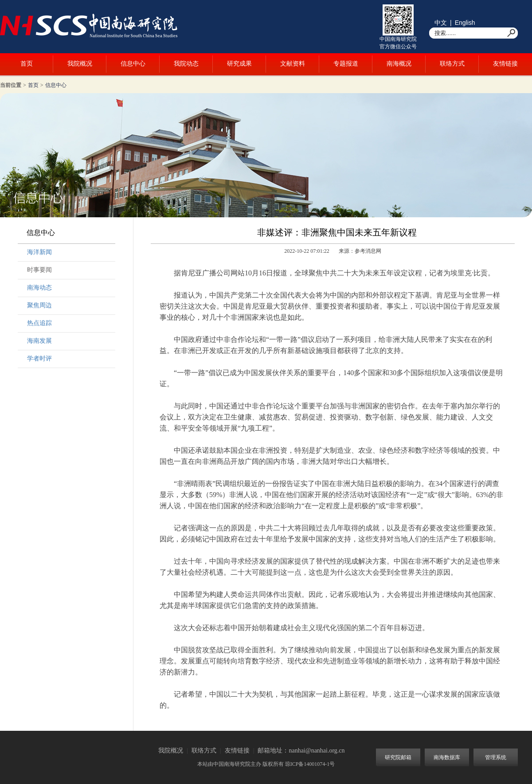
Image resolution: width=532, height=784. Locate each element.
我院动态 (186, 64)
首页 (27, 64)
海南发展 (39, 341)
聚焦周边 (39, 305)
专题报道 (346, 64)
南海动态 (39, 288)
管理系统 (496, 757)
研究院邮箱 (398, 757)
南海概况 (399, 64)
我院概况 (80, 64)
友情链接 (505, 64)
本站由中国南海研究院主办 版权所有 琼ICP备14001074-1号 (266, 764)
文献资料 (293, 64)
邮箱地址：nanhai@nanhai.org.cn (301, 751)
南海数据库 (447, 757)
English (465, 23)
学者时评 (39, 359)
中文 (441, 23)
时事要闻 (39, 270)
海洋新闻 (39, 252)
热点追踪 (39, 323)
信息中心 (133, 64)
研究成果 (239, 64)
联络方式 (452, 64)
